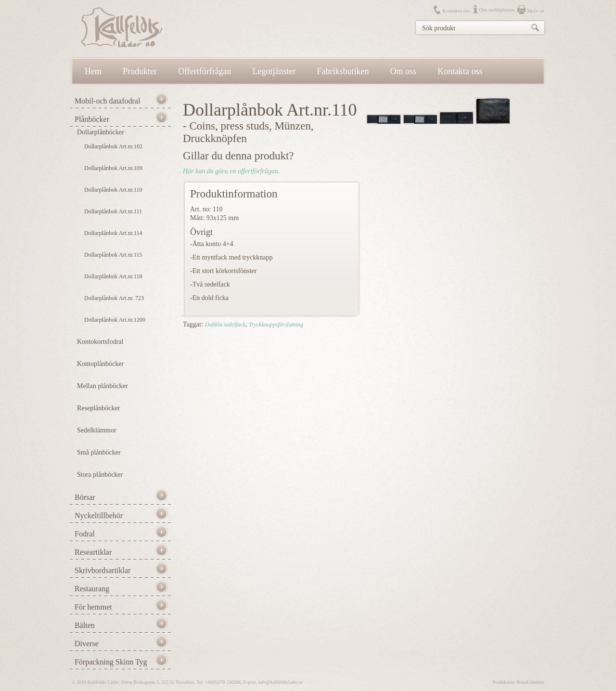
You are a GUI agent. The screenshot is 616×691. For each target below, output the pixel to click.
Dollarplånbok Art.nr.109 (113, 168)
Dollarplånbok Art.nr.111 (113, 211)
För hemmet (93, 607)
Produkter (140, 71)
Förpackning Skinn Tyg (111, 662)
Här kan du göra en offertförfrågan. (231, 171)
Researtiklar (93, 552)
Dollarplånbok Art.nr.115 (113, 255)
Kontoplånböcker (100, 364)
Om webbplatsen (497, 10)
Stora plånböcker (100, 475)
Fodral (85, 534)
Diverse (87, 644)
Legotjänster (274, 71)
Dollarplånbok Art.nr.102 (113, 146)
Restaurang (92, 589)
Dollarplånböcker (101, 132)
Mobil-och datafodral (107, 101)
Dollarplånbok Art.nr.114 (113, 233)
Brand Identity (530, 682)
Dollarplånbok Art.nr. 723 (114, 298)
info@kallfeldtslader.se (280, 682)
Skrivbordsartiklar (103, 570)
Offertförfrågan (205, 71)
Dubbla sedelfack (225, 325)
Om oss (404, 71)
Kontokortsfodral (100, 342)
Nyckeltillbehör (99, 515)
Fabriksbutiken (343, 71)
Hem (93, 71)
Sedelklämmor (97, 430)
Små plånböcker (99, 452)
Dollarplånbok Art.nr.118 (113, 276)
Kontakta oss (456, 11)
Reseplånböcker (98, 408)
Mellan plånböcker (102, 386)
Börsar (85, 497)
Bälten (85, 625)
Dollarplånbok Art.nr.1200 (115, 320)
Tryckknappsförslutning (276, 325)
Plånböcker (92, 119)
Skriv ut (535, 11)
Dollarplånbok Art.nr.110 (113, 190)
